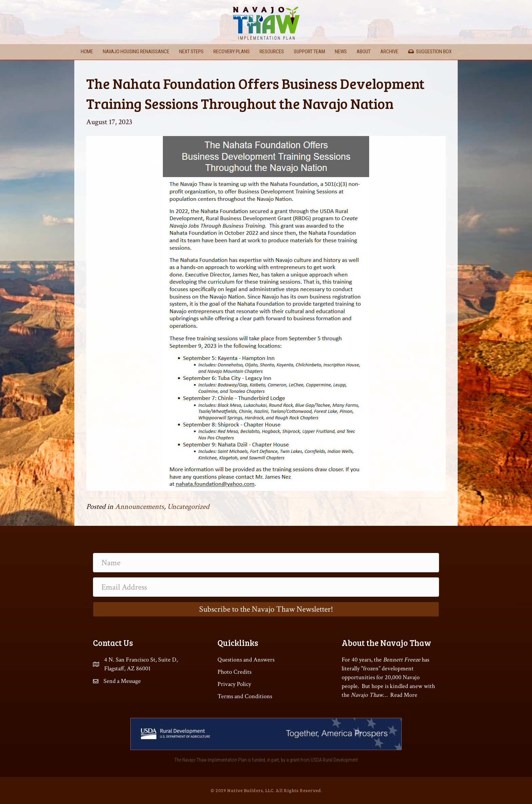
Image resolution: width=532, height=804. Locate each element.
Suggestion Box (430, 52)
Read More (404, 695)
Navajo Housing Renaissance (136, 52)
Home (87, 52)
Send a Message (122, 681)
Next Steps (191, 52)
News (341, 52)
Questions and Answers (246, 660)
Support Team (309, 52)
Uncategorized (188, 507)
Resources (272, 52)
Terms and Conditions (245, 696)
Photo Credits (234, 672)
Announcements (139, 507)
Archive (389, 52)
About (364, 52)
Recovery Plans (232, 52)
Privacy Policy (234, 684)
